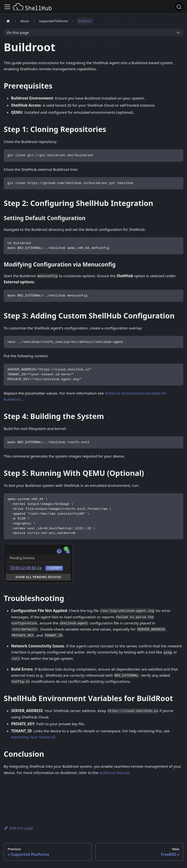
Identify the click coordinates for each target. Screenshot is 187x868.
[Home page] (8, 21)
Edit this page (18, 828)
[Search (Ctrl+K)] (179, 7)
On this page (18, 32)
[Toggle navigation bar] (7, 7)
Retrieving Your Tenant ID (33, 737)
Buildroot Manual (114, 773)
